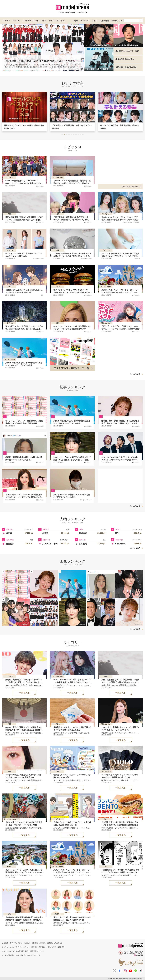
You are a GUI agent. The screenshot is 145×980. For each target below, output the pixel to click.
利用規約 (27, 943)
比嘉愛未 (10, 544)
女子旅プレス (117, 21)
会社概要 (5, 943)
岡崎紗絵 (83, 533)
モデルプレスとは (16, 943)
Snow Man (120, 544)
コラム (44, 21)
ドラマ (95, 21)
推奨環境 (35, 943)
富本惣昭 (83, 544)
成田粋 (9, 533)
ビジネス (60, 21)
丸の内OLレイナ (50, 544)
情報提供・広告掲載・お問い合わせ (44, 947)
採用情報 (42, 943)
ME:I (117, 533)
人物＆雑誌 (104, 21)
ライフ (52, 21)
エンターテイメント (30, 21)
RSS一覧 (61, 947)
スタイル (16, 21)
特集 (76, 21)
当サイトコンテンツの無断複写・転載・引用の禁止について (23, 951)
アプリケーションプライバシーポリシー (16, 947)
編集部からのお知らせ (55, 943)
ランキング (85, 21)
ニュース (6, 21)
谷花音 (45, 533)
